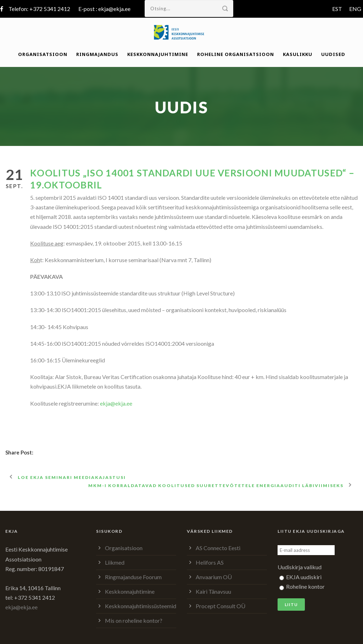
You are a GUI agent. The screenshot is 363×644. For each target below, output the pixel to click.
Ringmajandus (97, 54)
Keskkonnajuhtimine (158, 54)
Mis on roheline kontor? (134, 620)
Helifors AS (210, 562)
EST (337, 9)
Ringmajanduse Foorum (133, 577)
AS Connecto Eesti (218, 548)
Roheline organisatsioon (236, 54)
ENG (355, 9)
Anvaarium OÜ (214, 577)
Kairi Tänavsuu (213, 591)
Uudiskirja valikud (300, 567)
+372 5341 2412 (50, 9)
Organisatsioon (43, 54)
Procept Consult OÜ (220, 606)
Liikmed (115, 562)
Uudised (333, 54)
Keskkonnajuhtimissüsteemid (141, 606)
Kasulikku (298, 54)
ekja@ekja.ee (114, 9)
